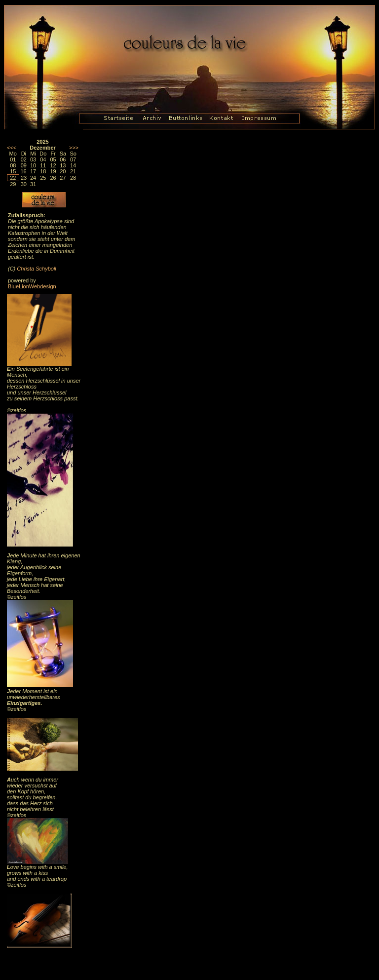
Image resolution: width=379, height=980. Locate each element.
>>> (74, 148)
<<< (12, 148)
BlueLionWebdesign (32, 286)
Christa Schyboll (36, 269)
